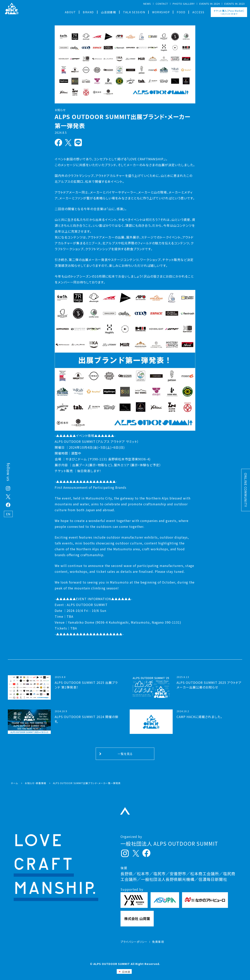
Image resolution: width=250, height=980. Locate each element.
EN (8, 514)
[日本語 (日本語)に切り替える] (124, 972)
